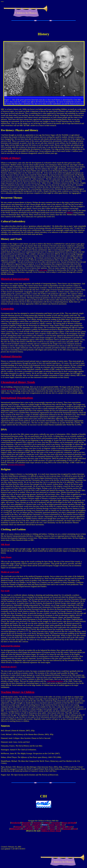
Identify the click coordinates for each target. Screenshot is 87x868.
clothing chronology (8, 389)
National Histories (11, 356)
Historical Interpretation (15, 279)
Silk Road (5, 544)
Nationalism (19, 827)
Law (63, 825)
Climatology (37, 823)
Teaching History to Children (18, 692)
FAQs (37, 829)
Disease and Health (69, 823)
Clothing (46, 823)
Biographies (26, 823)
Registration (67, 829)
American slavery (9, 667)
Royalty (45, 827)
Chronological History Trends (18, 382)
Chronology (56, 823)
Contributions (28, 829)
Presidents (29, 827)
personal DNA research (16, 465)
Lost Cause (43, 270)
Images (52, 829)
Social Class (61, 827)
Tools (75, 829)
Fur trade (5, 591)
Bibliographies (15, 829)
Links (59, 829)
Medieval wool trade (10, 572)
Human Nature (54, 825)
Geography (36, 825)
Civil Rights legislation (55, 681)
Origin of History (11, 158)
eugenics (70, 213)
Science (52, 827)
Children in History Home (51, 831)
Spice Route (6, 557)
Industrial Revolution (11, 646)
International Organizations (17, 398)
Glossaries (44, 829)
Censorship (7, 309)
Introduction (16, 823)
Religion (37, 827)
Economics (26, 825)
